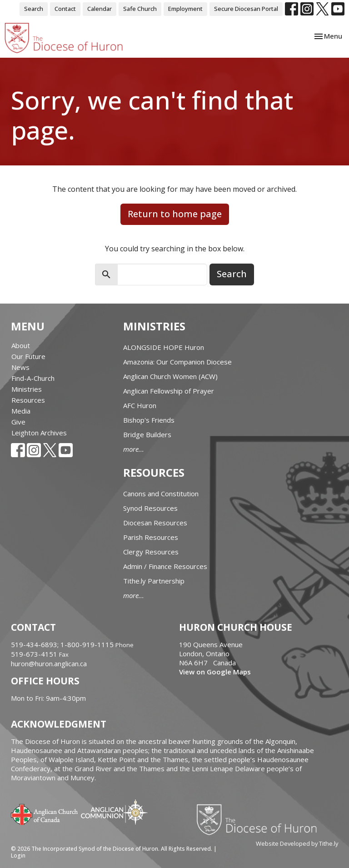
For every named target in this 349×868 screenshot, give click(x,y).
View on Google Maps (215, 672)
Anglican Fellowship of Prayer (169, 391)
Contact (65, 9)
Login (18, 856)
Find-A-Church (33, 378)
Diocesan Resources (155, 523)
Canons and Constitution (161, 494)
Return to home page (175, 214)
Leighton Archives (39, 433)
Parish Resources (151, 537)
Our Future (28, 356)
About (21, 345)
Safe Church (140, 9)
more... (134, 449)
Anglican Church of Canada (45, 813)
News (20, 367)
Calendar (100, 9)
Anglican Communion (114, 812)
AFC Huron (140, 405)
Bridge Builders (147, 434)
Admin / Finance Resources (165, 566)
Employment (185, 9)
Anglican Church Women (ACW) (170, 376)
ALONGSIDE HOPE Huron (164, 347)
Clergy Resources (151, 552)
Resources (28, 400)
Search (34, 9)
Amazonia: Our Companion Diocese (177, 362)
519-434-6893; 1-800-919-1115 (63, 644)
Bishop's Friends (149, 420)
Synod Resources (150, 508)
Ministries (27, 389)
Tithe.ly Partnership (154, 581)
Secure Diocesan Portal (246, 9)
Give (18, 422)
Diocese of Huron (260, 819)
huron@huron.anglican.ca (49, 663)
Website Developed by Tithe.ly (297, 843)
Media (21, 411)
